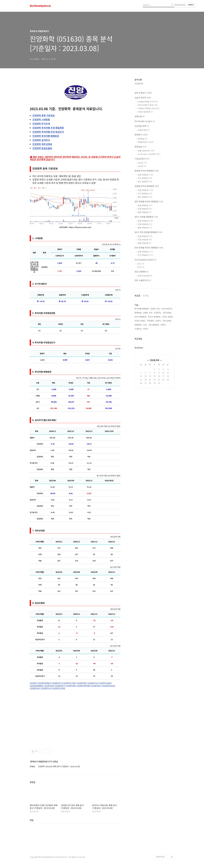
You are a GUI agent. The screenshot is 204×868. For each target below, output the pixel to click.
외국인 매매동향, (154, 317)
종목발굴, (138, 313)
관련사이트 (161, 857)
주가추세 (41, 124)
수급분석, (138, 329)
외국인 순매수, (140, 321)
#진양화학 (33, 683)
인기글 (146, 296)
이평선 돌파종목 (145, 112)
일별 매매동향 (145, 175)
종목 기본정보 (44, 115)
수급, (145, 325)
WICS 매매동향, (141, 317)
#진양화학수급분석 (105, 683)
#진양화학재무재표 (83, 686)
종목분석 (141, 135)
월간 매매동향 (145, 182)
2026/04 (154, 360)
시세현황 (41, 119)
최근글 (137, 296)
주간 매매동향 (145, 178)
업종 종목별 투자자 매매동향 (149, 202)
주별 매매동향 (145, 209)
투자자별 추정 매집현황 (48, 128)
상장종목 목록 (142, 126)
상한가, (158, 321)
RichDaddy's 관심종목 (149, 154)
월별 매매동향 (144, 212)
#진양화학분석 (35, 688)
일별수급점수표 (146, 151)
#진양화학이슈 (46, 688)
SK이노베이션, (167, 309)
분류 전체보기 (143, 93)
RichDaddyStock (40, 6)
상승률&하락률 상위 (148, 102)
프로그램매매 (141, 272)
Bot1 (141, 264)
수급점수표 (139, 84)
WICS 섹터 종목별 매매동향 (148, 232)
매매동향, (138, 325)
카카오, (146, 329)
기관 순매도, (167, 321)
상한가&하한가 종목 (148, 105)
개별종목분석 (146, 142)
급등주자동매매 (145, 276)
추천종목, (151, 321)
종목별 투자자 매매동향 (147, 171)
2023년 (142, 166)
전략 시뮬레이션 (143, 280)
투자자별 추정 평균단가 (48, 132)
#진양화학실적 (49, 686)
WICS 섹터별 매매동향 (146, 217)
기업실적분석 (142, 159)
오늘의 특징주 (143, 98)
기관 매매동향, (154, 325)
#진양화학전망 (82, 683)
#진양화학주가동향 (58, 688)
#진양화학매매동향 (36, 686)
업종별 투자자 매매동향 (147, 186)
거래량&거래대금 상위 (149, 108)
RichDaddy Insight (145, 121)
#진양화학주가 (57, 683)
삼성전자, (158, 313)
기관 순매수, (167, 313)
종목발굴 (142, 139)
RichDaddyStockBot (145, 260)
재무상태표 (42, 144)
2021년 (142, 163)
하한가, (163, 325)
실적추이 (41, 140)
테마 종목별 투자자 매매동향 (149, 248)
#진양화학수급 (93, 683)
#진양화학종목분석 (44, 683)
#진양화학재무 (71, 686)
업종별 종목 (144, 130)
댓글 (32, 820)
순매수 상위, (148, 313)
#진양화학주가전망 (69, 683)
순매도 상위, (155, 309)
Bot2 (141, 267)
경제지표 (140, 116)
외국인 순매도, (168, 317)
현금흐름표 (42, 148)
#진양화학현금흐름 (108, 686)
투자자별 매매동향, (142, 309)
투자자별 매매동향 (46, 136)
